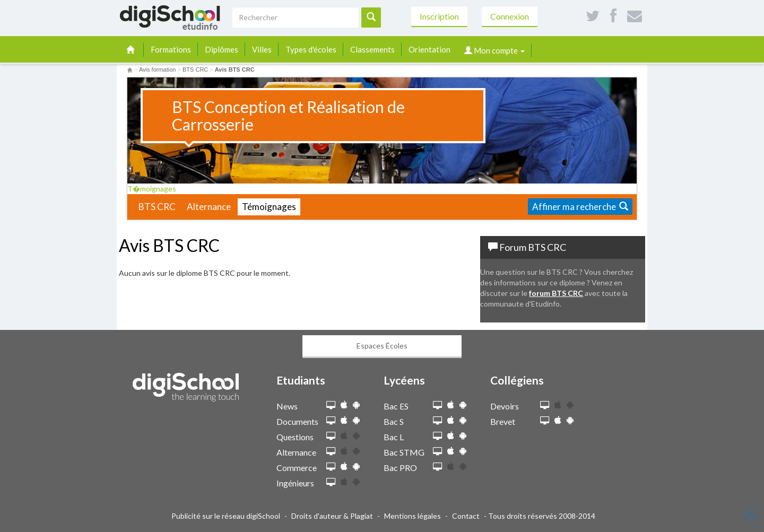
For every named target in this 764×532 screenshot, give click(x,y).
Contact (466, 516)
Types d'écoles (311, 49)
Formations (171, 49)
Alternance (209, 207)
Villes (262, 49)
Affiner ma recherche (580, 207)
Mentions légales (413, 516)
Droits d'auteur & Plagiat (332, 516)
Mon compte (494, 50)
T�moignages (155, 189)
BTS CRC (157, 207)
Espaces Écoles (382, 346)
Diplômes (222, 49)
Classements (372, 49)
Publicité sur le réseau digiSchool (226, 516)
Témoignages (269, 207)
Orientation (429, 49)
